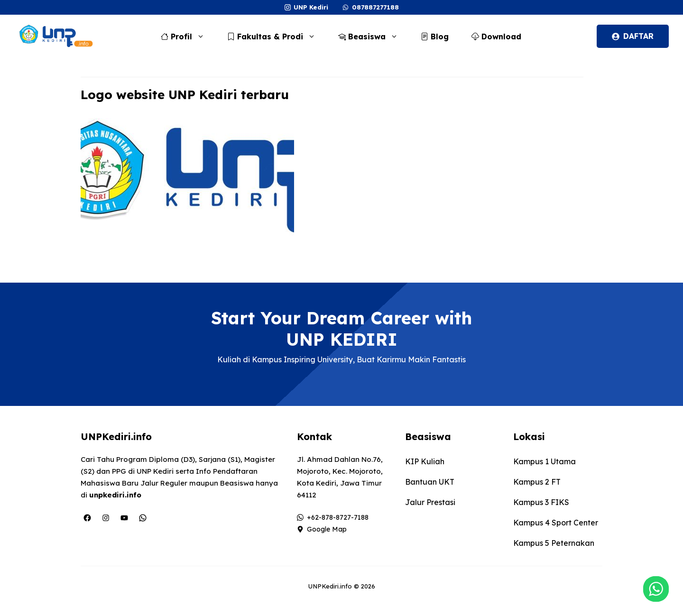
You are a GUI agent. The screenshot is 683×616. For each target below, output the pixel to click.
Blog (435, 37)
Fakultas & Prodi (276, 37)
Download (496, 37)
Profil (187, 37)
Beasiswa (373, 37)
